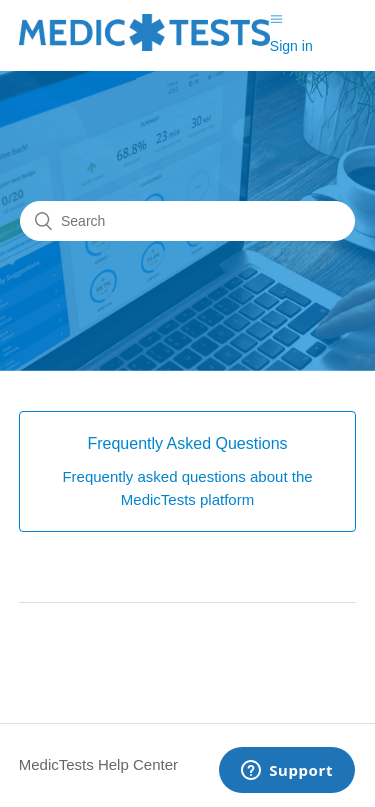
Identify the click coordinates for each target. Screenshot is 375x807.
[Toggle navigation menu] (276, 19)
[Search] (187, 221)
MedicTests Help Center (98, 764)
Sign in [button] (291, 46)
